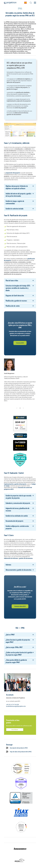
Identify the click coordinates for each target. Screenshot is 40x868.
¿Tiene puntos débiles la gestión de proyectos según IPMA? (16, 661)
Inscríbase (15, 730)
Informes (8, 565)
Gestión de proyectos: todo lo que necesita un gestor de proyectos (19, 497)
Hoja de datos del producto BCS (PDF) (21, 752)
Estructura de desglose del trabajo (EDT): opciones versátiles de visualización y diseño (18, 288)
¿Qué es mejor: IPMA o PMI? (14, 647)
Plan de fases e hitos (12, 280)
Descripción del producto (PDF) (19, 748)
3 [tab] (23, 408)
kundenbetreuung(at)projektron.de (16, 706)
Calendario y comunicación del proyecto (18, 503)
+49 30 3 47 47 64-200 (13, 705)
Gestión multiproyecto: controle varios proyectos (17, 527)
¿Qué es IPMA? (10, 635)
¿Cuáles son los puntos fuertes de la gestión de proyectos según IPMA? (19, 654)
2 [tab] (20, 408)
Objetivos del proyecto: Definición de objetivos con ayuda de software (17, 187)
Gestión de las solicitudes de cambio (17, 516)
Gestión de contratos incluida (15, 209)
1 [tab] (17, 408)
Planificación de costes (13, 306)
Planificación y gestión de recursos (16, 301)
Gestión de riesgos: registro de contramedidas (15, 202)
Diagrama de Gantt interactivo (15, 296)
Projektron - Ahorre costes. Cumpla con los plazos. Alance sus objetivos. (10, 3)
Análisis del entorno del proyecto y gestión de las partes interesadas (18, 195)
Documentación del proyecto (14, 521)
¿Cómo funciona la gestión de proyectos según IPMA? (18, 641)
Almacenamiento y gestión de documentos (19, 570)
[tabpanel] (20, 382)
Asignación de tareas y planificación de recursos (18, 509)
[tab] (20, 187)
